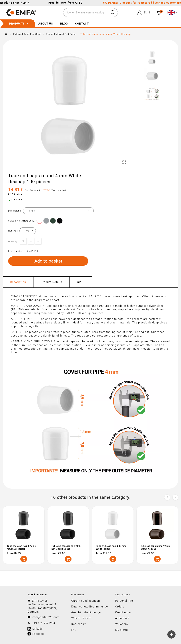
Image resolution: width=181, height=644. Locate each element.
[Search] (86, 13)
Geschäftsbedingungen (87, 612)
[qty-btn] (38, 241)
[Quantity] (23, 241)
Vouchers (122, 624)
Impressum (79, 624)
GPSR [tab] (81, 282)
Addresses (122, 618)
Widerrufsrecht (81, 618)
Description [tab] (18, 282)
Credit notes (124, 612)
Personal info (124, 601)
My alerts (122, 630)
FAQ (74, 630)
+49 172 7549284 (44, 623)
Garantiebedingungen (86, 601)
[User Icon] (144, 13)
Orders (120, 607)
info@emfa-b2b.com (46, 617)
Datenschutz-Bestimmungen (90, 607)
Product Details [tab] (51, 282)
